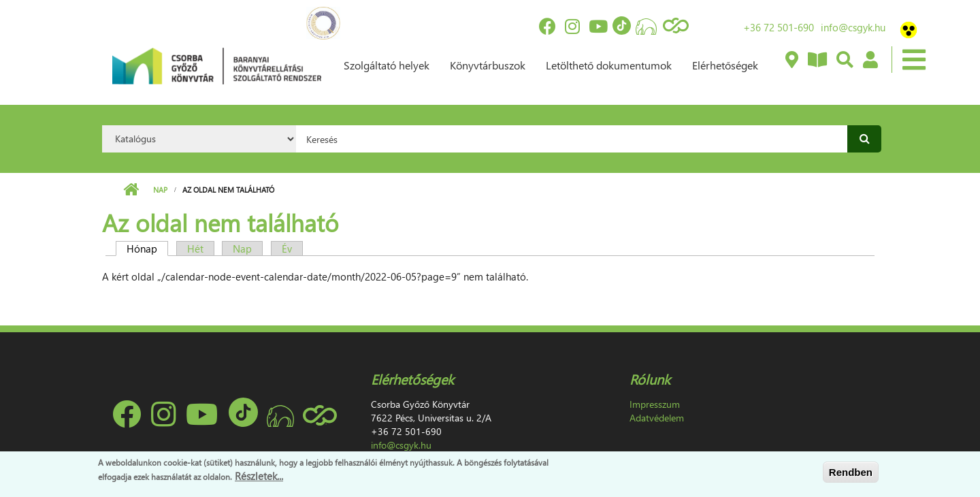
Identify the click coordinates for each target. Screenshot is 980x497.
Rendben (851, 472)
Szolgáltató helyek (387, 65)
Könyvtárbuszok (488, 65)
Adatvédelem (657, 418)
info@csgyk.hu (853, 27)
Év (287, 248)
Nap (160, 190)
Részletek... (259, 476)
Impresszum (655, 404)
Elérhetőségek (725, 65)
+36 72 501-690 (779, 27)
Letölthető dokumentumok (609, 65)
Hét (195, 248)
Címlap (131, 190)
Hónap (147, 248)
